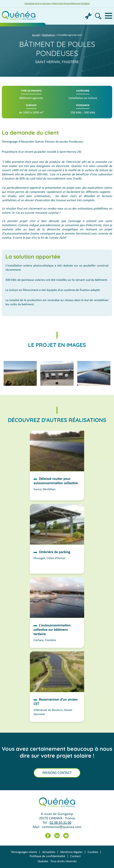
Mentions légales (71, 852)
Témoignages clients (24, 852)
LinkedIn (57, 836)
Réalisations (49, 35)
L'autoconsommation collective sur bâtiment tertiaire (52, 630)
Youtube (66, 836)
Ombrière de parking (54, 552)
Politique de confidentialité (47, 856)
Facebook (48, 836)
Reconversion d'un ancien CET (56, 702)
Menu (109, 16)
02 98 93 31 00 (60, 823)
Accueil (36, 35)
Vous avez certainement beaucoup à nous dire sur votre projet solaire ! (57, 752)
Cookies (93, 852)
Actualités (49, 852)
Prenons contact (57, 773)
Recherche (98, 16)
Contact (75, 856)
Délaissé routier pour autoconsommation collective (56, 481)
